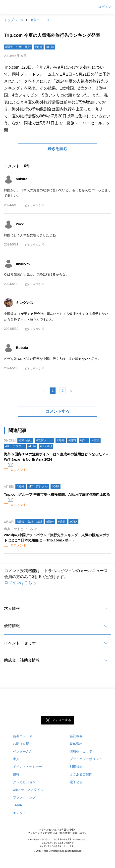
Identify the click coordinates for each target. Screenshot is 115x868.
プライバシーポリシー (86, 759)
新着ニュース (40, 20)
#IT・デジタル (15, 446)
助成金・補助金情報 (22, 660)
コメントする (57, 411)
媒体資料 (76, 744)
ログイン (105, 7)
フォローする (61, 720)
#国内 (72, 440)
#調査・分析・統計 (18, 47)
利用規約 (76, 767)
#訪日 (84, 440)
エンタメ (19, 813)
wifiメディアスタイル (28, 790)
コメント (18, 470)
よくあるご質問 (81, 774)
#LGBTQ (46, 446)
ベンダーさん (23, 751)
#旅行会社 (26, 440)
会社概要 (76, 736)
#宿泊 (95, 440)
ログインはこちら (20, 583)
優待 (16, 774)
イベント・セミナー (22, 643)
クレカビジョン (24, 782)
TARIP (18, 805)
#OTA (50, 47)
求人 (16, 759)
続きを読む (57, 149)
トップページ (14, 20)
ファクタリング (24, 797)
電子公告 (76, 782)
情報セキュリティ (83, 751)
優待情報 (12, 626)
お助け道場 (21, 744)
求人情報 (12, 608)
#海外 (39, 47)
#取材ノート (44, 440)
